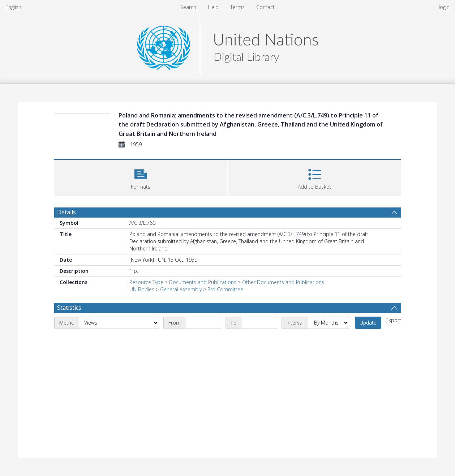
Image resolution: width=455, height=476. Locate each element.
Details (66, 212)
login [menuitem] (444, 7)
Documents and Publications (203, 282)
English (13, 7)
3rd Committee (225, 289)
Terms (237, 7)
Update (368, 323)
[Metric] (119, 323)
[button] (141, 177)
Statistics (69, 308)
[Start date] (203, 323)
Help (213, 7)
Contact (265, 7)
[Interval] (329, 323)
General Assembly (181, 289)
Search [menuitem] (188, 7)
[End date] (259, 323)
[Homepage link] (227, 46)
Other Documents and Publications (283, 282)
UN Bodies (142, 289)
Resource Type (146, 282)
